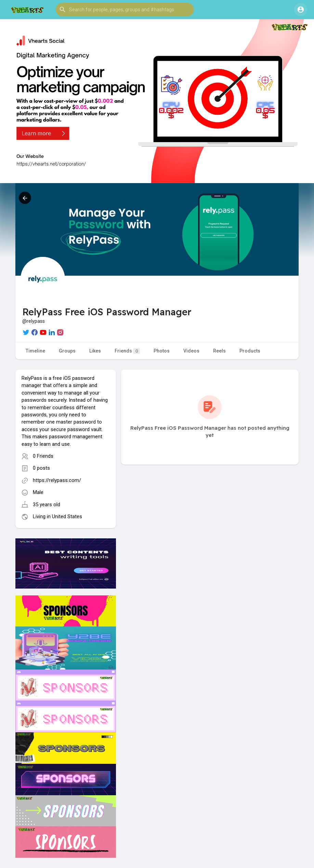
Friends (127, 351)
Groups (67, 351)
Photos (162, 351)
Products (250, 351)
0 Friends (43, 456)
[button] (125, 10)
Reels (219, 351)
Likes (95, 351)
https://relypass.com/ (57, 480)
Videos (191, 351)
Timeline (35, 351)
